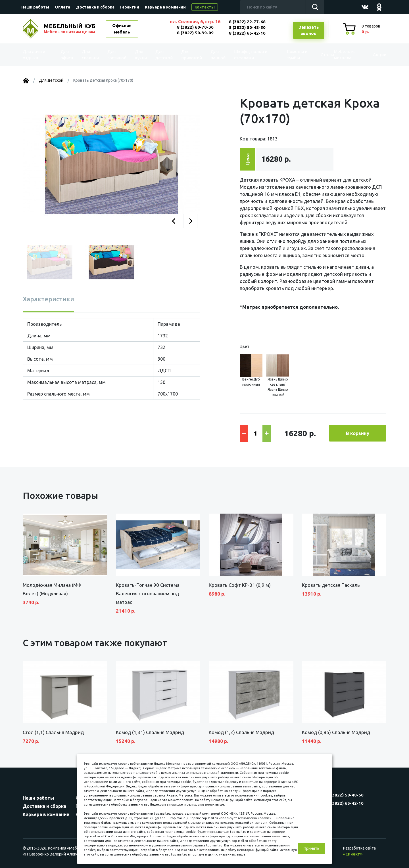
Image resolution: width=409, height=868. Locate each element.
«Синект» (353, 854)
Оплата (62, 7)
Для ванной (215, 55)
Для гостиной (117, 55)
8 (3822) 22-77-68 (247, 22)
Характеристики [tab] (48, 299)
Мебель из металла (340, 55)
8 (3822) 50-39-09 (195, 33)
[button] (174, 221)
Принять (312, 848)
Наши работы (35, 7)
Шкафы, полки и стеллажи (248, 55)
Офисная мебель (122, 29)
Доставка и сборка (95, 7)
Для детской (163, 55)
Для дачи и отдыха (38, 55)
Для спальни (91, 55)
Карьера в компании (165, 7)
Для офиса (68, 55)
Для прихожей (190, 55)
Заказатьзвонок (309, 30)
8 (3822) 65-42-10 (247, 33)
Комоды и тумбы (287, 55)
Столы (315, 55)
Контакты (205, 7)
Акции (373, 55)
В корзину (358, 433)
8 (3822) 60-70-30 (195, 27)
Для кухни (140, 55)
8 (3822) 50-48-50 (247, 27)
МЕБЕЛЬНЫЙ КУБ (70, 29)
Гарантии (130, 7)
